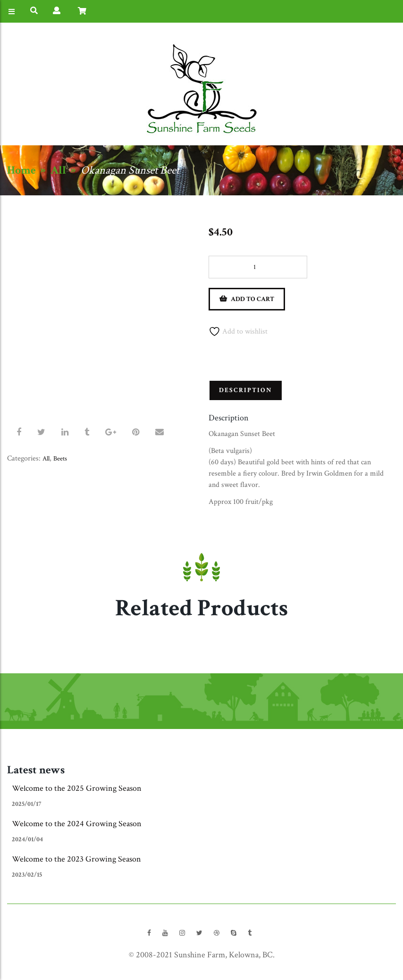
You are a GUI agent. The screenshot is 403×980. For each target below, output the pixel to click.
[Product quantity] (258, 267)
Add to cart (252, 299)
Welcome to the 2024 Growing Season (77, 824)
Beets (60, 459)
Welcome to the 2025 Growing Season (77, 788)
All (58, 170)
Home (21, 170)
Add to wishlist (238, 331)
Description (246, 390)
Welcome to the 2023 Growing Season (76, 859)
